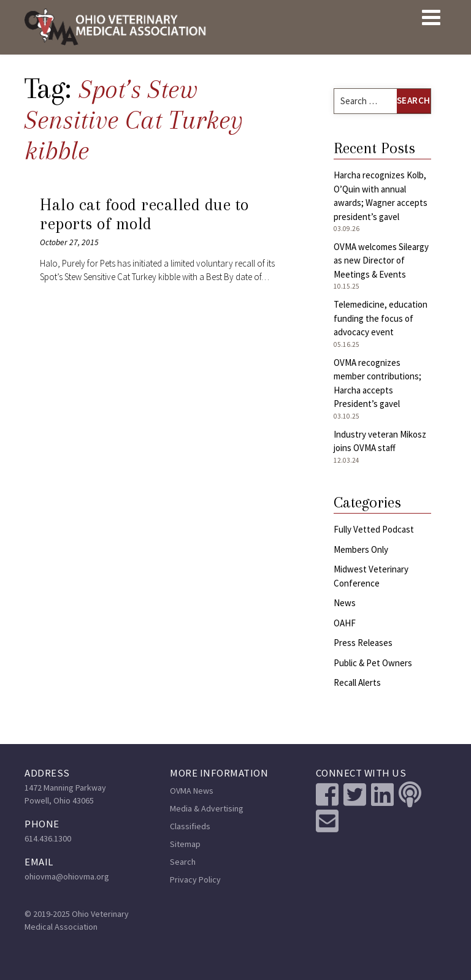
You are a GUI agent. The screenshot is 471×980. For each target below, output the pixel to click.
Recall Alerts (357, 682)
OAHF (345, 623)
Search (183, 862)
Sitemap (185, 844)
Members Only (361, 549)
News (345, 603)
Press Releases (363, 643)
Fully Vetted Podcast (374, 529)
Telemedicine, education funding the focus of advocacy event (381, 318)
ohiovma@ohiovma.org (67, 876)
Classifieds (190, 826)
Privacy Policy (195, 879)
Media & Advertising (207, 808)
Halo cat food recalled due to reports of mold (144, 215)
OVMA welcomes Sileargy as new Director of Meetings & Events (381, 260)
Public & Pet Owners (373, 663)
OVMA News (192, 791)
